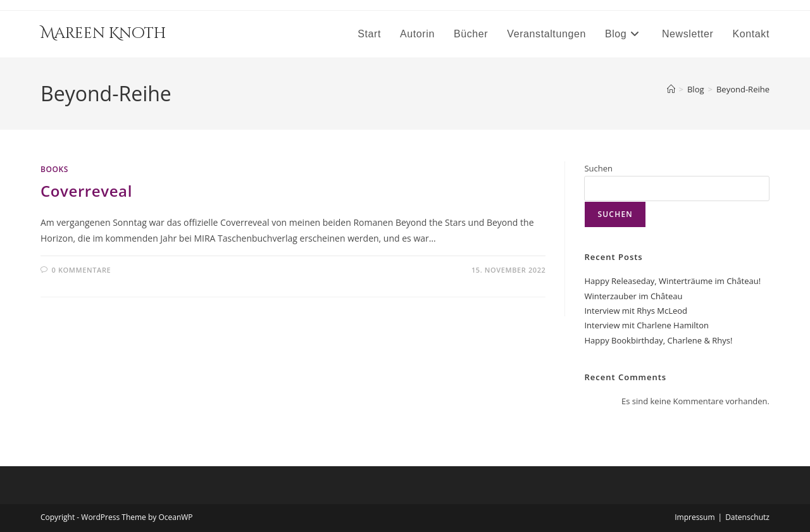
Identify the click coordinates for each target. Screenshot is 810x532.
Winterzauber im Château (633, 296)
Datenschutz (747, 517)
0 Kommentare (82, 270)
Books (54, 169)
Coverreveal (86, 191)
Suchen (598, 168)
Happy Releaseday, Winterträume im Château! (672, 281)
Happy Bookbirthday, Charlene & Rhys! (658, 340)
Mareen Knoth (103, 34)
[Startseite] (671, 89)
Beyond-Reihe (743, 89)
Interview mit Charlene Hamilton (646, 325)
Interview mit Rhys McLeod (636, 311)
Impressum (695, 517)
